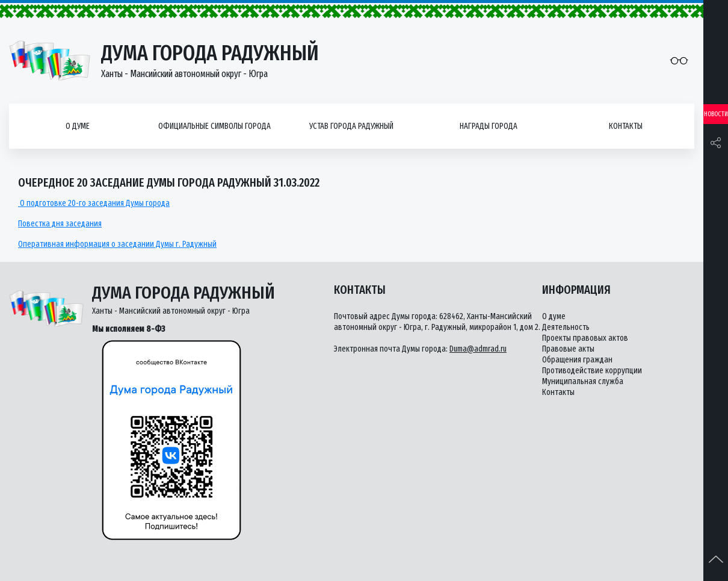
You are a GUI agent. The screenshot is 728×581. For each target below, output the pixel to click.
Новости (716, 114)
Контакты (626, 126)
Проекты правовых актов (585, 338)
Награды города (489, 126)
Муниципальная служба (583, 381)
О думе (78, 126)
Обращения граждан (577, 360)
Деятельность (566, 327)
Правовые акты (568, 349)
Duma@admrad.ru (478, 349)
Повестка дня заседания (60, 224)
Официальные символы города (214, 126)
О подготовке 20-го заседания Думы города (94, 203)
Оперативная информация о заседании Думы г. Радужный (117, 244)
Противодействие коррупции (592, 371)
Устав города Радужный (351, 126)
